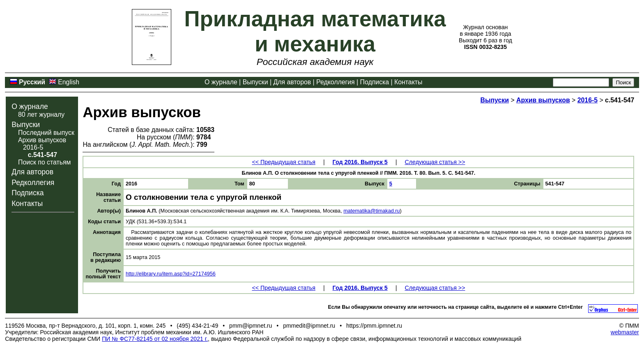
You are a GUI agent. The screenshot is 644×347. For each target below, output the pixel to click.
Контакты (408, 82)
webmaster (625, 332)
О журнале (221, 82)
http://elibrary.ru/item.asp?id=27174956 (171, 274)
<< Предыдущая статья (283, 162)
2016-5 (33, 147)
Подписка (375, 82)
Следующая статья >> (435, 162)
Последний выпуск (46, 133)
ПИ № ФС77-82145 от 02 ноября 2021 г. (155, 339)
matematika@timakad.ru (371, 211)
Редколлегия (336, 82)
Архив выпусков (42, 140)
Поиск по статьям (44, 162)
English (69, 82)
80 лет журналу (41, 115)
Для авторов (292, 82)
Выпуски (255, 82)
